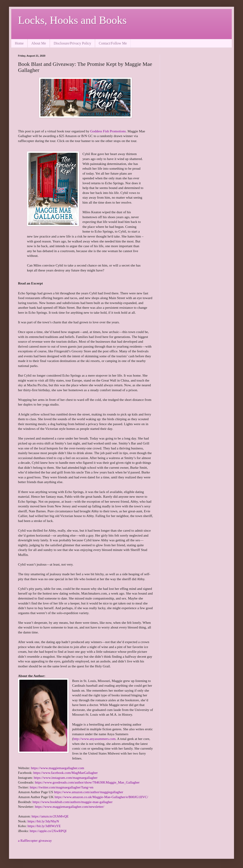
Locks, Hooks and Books (72, 20)
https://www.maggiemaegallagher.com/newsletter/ (70, 807)
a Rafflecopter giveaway (35, 840)
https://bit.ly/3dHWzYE (44, 826)
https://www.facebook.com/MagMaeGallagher (65, 773)
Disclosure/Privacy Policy (72, 43)
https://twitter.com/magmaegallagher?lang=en (62, 787)
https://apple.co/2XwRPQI (48, 831)
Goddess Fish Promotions (108, 131)
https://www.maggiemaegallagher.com (57, 768)
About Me (39, 43)
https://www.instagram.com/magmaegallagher (66, 778)
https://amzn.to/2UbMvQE (50, 816)
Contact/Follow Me (113, 43)
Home (19, 43)
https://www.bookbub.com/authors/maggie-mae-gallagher (73, 802)
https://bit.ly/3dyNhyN (43, 821)
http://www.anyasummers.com (94, 739)
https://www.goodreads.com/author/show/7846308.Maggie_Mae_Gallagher (87, 782)
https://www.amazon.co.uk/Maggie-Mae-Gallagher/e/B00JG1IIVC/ (101, 797)
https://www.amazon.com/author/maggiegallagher (89, 792)
